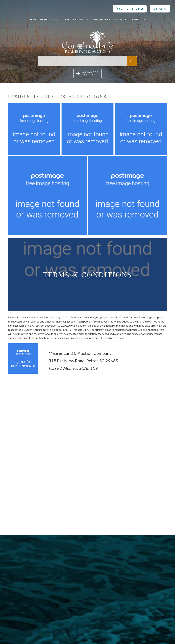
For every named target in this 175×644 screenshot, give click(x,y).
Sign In (160, 7)
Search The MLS (129, 7)
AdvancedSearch (87, 73)
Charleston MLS (100, 18)
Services (57, 18)
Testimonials (120, 18)
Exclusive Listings (76, 18)
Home (34, 18)
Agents (44, 18)
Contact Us (138, 18)
